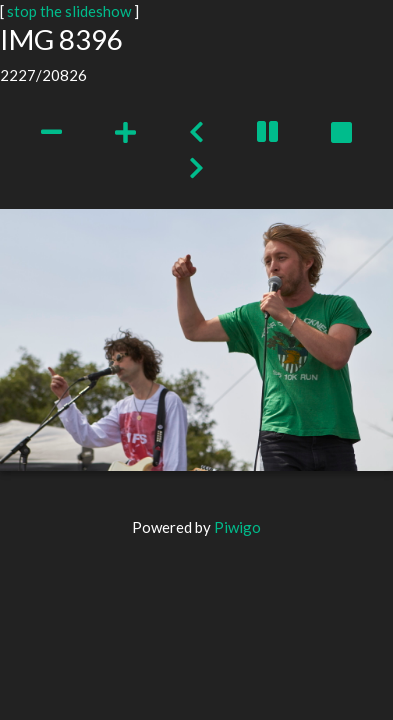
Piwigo (237, 527)
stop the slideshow (69, 11)
